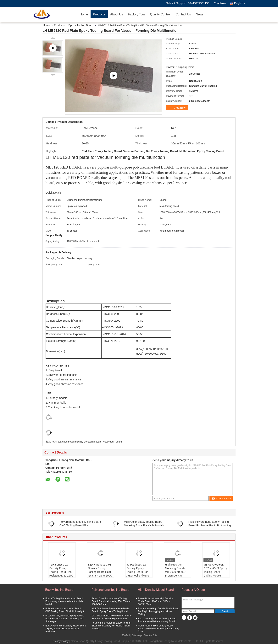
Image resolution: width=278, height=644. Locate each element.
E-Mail (126, 635)
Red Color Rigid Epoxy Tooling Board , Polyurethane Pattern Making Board (158, 620)
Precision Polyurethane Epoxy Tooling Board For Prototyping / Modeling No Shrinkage (65, 619)
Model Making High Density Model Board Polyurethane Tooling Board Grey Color (158, 629)
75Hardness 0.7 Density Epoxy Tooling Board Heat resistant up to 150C (61, 570)
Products (99, 14)
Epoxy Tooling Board (81, 25)
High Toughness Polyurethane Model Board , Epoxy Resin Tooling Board (111, 610)
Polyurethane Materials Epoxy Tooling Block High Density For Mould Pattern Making (111, 626)
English (240, 3)
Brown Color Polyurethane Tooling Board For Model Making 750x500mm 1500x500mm (111, 601)
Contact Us (183, 14)
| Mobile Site (150, 635)
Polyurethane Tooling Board (110, 590)
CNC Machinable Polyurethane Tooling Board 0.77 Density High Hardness (112, 617)
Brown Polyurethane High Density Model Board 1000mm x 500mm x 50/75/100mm (155, 601)
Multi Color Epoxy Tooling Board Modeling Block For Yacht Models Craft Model (144, 525)
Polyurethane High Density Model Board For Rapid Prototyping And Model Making (159, 611)
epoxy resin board (112, 442)
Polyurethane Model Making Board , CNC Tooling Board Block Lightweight (81, 525)
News (200, 14)
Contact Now (221, 499)
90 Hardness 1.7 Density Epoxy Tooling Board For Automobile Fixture (138, 570)
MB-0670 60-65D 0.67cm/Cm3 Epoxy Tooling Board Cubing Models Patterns (215, 572)
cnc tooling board (93, 442)
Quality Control (160, 14)
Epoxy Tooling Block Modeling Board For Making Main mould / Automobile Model (64, 601)
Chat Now (220, 3)
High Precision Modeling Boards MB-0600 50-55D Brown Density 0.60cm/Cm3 (175, 572)
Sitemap (137, 635)
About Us (117, 14)
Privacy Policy (60, 641)
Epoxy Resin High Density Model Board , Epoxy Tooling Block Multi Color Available (66, 629)
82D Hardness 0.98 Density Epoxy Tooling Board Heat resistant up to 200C (100, 570)
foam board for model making (67, 442)
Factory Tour (137, 14)
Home (84, 14)
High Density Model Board (156, 590)
